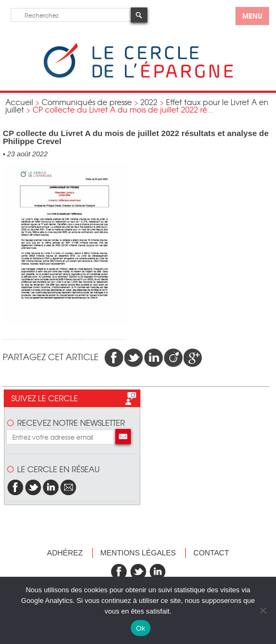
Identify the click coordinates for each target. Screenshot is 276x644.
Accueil (19, 102)
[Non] (263, 610)
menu (252, 15)
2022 (149, 102)
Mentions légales (138, 553)
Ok (141, 628)
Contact (211, 553)
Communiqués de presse (87, 102)
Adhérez (65, 553)
